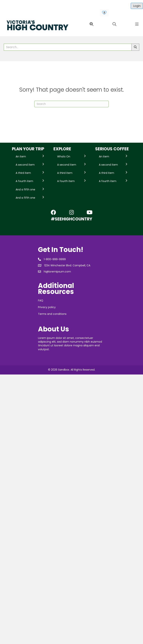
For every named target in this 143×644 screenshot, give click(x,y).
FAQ (41, 300)
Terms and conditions (52, 314)
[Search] (71, 104)
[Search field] (68, 47)
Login (137, 6)
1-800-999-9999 (55, 259)
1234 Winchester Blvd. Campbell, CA (67, 265)
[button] (91, 24)
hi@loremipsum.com (57, 272)
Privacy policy (47, 307)
